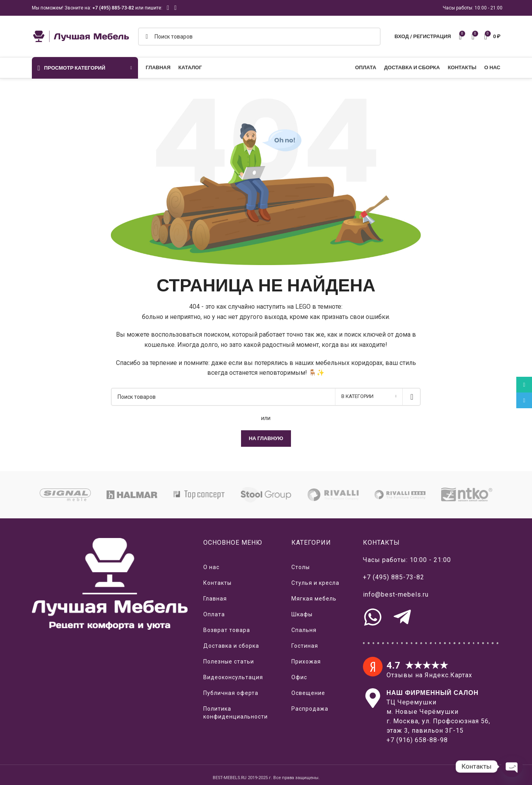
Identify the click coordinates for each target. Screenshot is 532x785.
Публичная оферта (231, 693)
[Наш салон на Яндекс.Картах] (373, 698)
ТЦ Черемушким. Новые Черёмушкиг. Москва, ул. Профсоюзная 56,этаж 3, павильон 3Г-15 (438, 712)
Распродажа (310, 709)
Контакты (217, 583)
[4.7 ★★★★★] (373, 667)
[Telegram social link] (176, 8)
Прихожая (306, 662)
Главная (215, 599)
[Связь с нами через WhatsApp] (373, 617)
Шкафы (302, 614)
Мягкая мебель (314, 599)
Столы (301, 567)
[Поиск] (260, 37)
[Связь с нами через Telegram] (402, 617)
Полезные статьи (229, 662)
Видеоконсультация (233, 677)
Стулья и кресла (315, 583)
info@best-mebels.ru (396, 594)
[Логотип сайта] (81, 36)
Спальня (304, 630)
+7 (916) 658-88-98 (417, 740)
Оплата (214, 614)
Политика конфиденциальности (236, 713)
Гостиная (305, 646)
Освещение (308, 693)
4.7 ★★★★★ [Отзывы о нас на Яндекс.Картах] (417, 665)
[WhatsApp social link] (168, 8)
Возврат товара (227, 630)
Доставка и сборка (231, 646)
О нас (211, 567)
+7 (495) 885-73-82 (113, 8)
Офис (299, 677)
